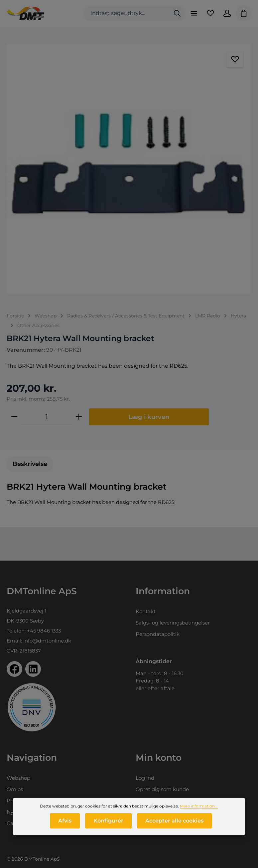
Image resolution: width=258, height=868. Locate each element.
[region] (129, 169)
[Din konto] (227, 13)
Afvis (65, 823)
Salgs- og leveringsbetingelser (173, 623)
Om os (15, 789)
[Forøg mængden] (79, 417)
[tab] (30, 464)
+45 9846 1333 (44, 631)
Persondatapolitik (158, 634)
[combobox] (127, 13)
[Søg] (177, 13)
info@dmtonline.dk (47, 641)
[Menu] (194, 13)
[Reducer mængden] (14, 417)
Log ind (145, 778)
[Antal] (47, 417)
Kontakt (146, 611)
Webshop (18, 778)
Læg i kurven (149, 417)
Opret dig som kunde (162, 789)
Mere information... (199, 808)
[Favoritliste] (210, 13)
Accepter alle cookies (174, 823)
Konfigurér (108, 823)
